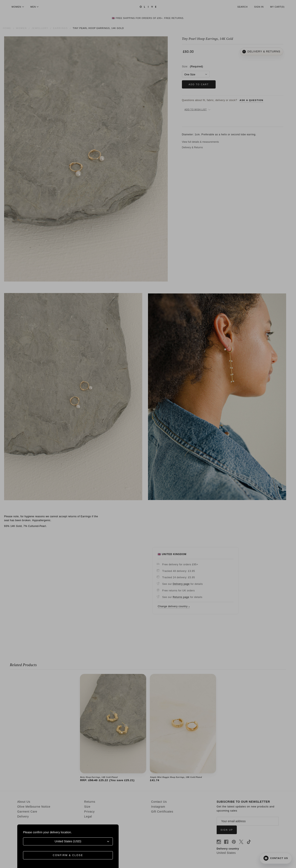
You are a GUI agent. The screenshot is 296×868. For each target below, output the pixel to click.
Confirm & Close (68, 855)
